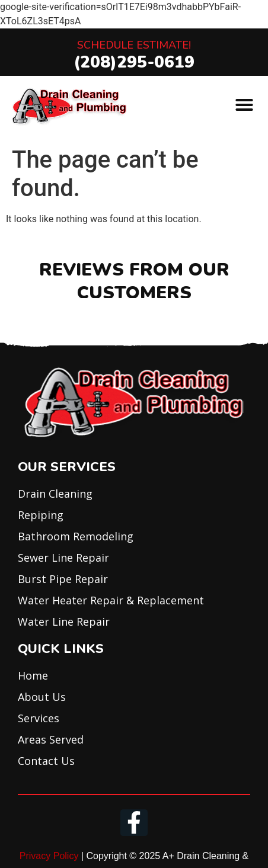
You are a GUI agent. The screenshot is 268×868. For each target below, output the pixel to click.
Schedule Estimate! (134, 45)
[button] (244, 105)
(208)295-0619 (134, 62)
